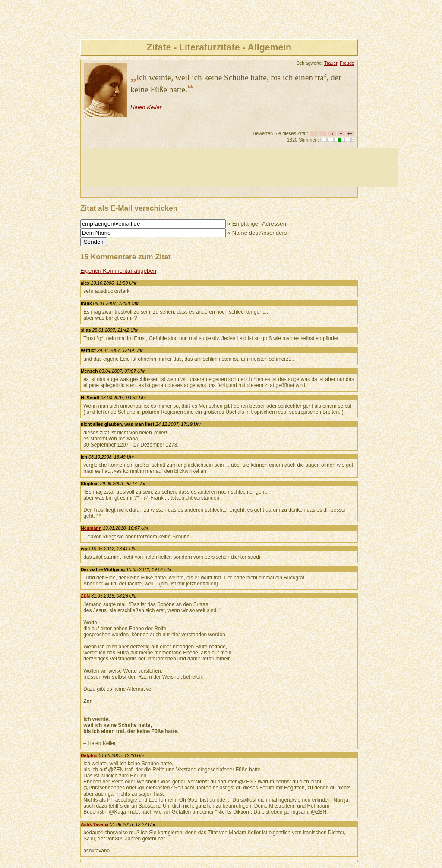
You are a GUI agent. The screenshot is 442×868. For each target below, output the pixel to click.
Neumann (91, 528)
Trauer (331, 63)
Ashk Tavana (95, 824)
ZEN (85, 596)
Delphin (89, 755)
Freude (347, 63)
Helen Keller (146, 107)
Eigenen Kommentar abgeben (118, 271)
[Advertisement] (241, 168)
